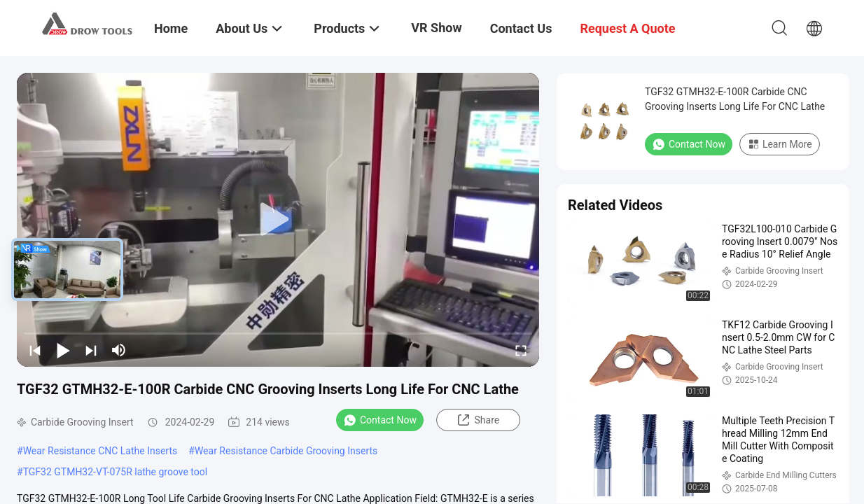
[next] (91, 350)
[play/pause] (63, 350)
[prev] (35, 350)
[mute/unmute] (119, 350)
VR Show (436, 28)
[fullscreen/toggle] (521, 350)
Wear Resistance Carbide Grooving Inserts (286, 451)
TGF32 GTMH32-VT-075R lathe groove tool (116, 472)
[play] (278, 220)
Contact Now (380, 420)
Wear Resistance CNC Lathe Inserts (100, 451)
